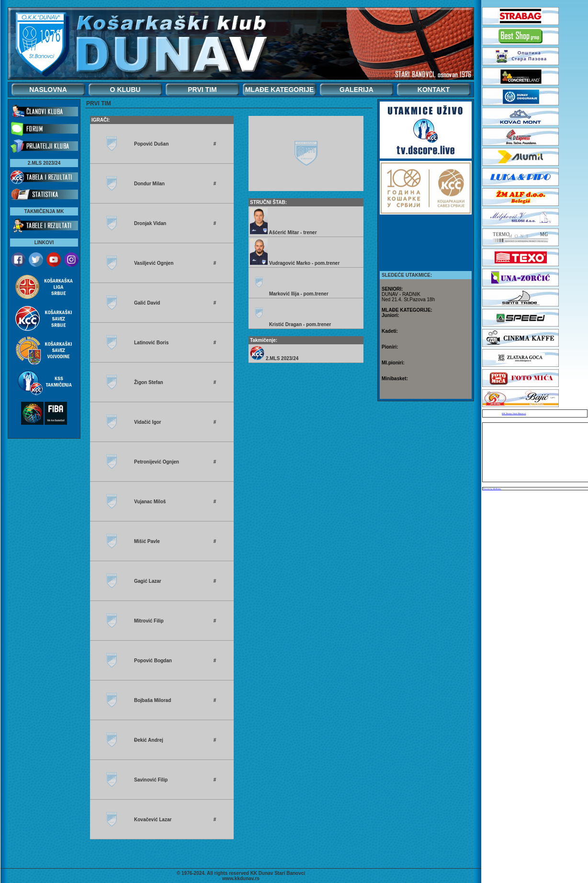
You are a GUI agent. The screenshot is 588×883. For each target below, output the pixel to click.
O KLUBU (125, 90)
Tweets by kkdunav (492, 489)
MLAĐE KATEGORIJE (280, 90)
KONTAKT (434, 90)
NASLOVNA (48, 90)
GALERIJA (356, 90)
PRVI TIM (202, 90)
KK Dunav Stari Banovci (514, 413)
